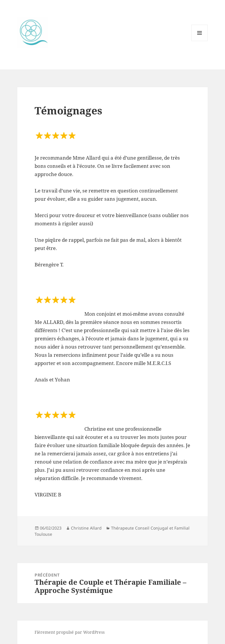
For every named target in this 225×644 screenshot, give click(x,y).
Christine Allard (86, 528)
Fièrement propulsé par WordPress (70, 632)
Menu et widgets (200, 41)
